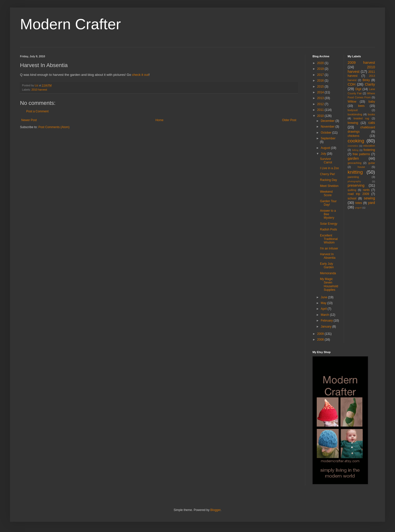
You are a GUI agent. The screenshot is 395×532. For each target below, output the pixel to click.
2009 (321, 334)
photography (354, 181)
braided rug (361, 118)
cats (372, 123)
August (326, 148)
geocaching (355, 163)
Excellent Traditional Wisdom (329, 239)
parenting (353, 177)
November (328, 127)
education (369, 146)
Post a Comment (37, 111)
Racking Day (328, 180)
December (328, 121)
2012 (321, 104)
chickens (354, 136)
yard (371, 203)
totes (359, 203)
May (324, 303)
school (352, 198)
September (328, 138)
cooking (356, 141)
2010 (321, 116)
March (325, 315)
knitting (355, 172)
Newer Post (29, 120)
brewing (353, 123)
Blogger (215, 510)
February (327, 321)
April (324, 309)
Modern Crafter (70, 24)
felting (355, 150)
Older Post (289, 120)
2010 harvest (39, 90)
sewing (369, 198)
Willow (352, 102)
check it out (140, 75)
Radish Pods (328, 229)
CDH (352, 84)
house (361, 167)
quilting (352, 190)
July (324, 154)
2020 (321, 63)
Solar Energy (329, 224)
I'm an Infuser (329, 248)
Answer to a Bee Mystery (328, 214)
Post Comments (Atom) (54, 127)
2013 (321, 98)
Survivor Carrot (326, 161)
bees (361, 106)
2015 (321, 87)
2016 (321, 81)
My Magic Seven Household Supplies (329, 284)
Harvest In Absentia (328, 256)
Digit (358, 89)
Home (159, 120)
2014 (321, 92)
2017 (321, 75)
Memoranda (328, 273)
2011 (321, 110)
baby (372, 102)
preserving (356, 185)
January (326, 327)
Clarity (370, 84)
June (324, 297)
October (326, 133)
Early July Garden (327, 265)
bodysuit (353, 110)
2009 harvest (361, 63)
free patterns (361, 154)
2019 (321, 69)
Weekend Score (326, 193)
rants (366, 190)
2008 (321, 340)
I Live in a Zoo (329, 168)
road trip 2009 (358, 194)
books (371, 114)
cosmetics (353, 146)
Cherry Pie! (327, 174)
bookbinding (355, 114)
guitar (372, 163)
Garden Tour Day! (328, 203)
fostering (369, 150)
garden (353, 158)
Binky (366, 80)
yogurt (358, 208)
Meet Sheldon (329, 186)
